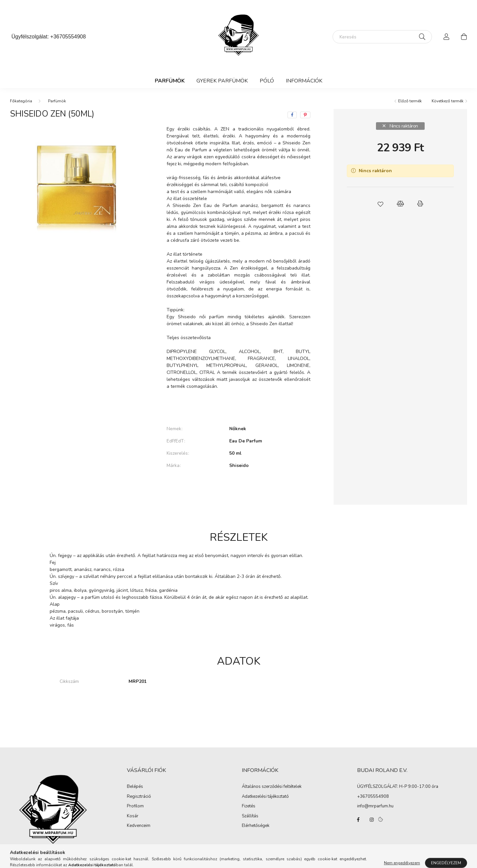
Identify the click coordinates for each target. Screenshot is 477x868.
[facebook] (292, 115)
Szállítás (250, 816)
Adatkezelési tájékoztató (265, 797)
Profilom (135, 806)
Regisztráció (139, 797)
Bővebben (238, 406)
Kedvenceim (139, 826)
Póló (267, 81)
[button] (380, 204)
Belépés (135, 787)
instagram (372, 820)
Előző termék (410, 101)
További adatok (238, 488)
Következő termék (448, 101)
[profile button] (447, 37)
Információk (304, 81)
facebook (358, 820)
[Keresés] (382, 37)
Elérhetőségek (256, 826)
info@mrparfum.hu (375, 806)
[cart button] (464, 37)
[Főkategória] (21, 101)
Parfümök (170, 81)
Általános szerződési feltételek (272, 787)
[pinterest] (305, 115)
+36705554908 (68, 37)
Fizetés (249, 806)
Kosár (133, 816)
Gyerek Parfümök (222, 81)
